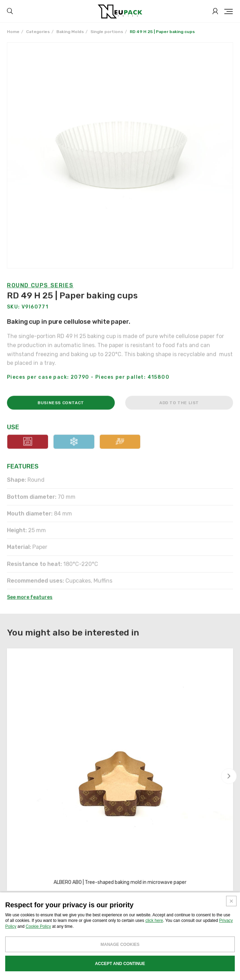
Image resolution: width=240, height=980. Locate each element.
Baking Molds (70, 32)
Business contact (61, 419)
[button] (229, 776)
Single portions (107, 32)
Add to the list (179, 419)
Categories (38, 32)
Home (13, 32)
